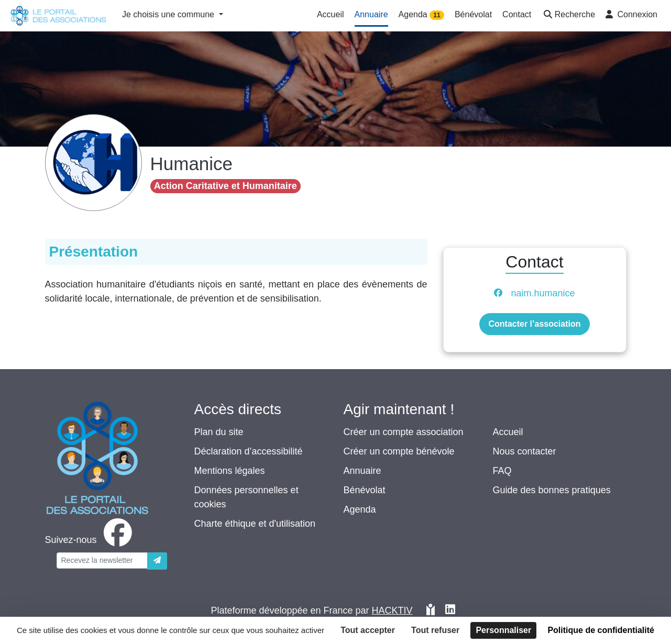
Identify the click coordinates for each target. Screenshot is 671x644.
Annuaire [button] (371, 14)
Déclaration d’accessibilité (249, 451)
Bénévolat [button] (473, 14)
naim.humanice (543, 293)
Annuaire (362, 471)
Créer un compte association (404, 432)
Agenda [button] (421, 15)
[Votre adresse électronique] (102, 560)
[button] (568, 15)
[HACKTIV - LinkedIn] (450, 611)
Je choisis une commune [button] (169, 14)
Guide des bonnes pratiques (552, 490)
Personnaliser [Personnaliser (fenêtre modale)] (503, 630)
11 (437, 15)
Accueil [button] (331, 14)
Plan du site (219, 432)
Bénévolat (365, 490)
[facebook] (91, 540)
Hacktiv (392, 610)
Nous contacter (525, 451)
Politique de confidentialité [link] (601, 630)
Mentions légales (230, 471)
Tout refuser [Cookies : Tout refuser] (435, 630)
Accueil (508, 432)
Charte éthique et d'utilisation (255, 524)
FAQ (502, 471)
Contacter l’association (534, 324)
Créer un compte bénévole (399, 451)
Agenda (360, 509)
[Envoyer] (157, 561)
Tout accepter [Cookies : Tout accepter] (368, 630)
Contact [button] (517, 14)
